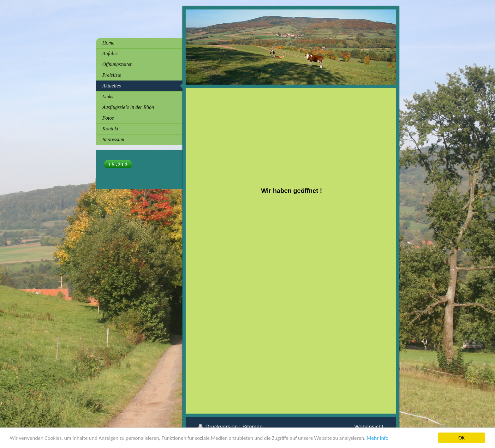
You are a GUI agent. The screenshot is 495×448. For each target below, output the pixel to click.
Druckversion (219, 427)
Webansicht (369, 427)
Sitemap (253, 427)
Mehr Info (377, 439)
